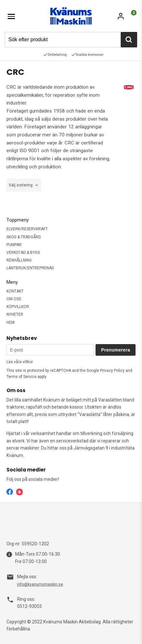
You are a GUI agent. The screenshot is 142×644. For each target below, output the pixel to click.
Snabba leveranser (88, 55)
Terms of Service (21, 377)
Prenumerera (116, 350)
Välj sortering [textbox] (21, 185)
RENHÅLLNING (19, 260)
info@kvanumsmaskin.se (40, 584)
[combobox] (24, 185)
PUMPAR (14, 245)
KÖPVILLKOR (18, 307)
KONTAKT (15, 291)
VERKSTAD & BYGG (23, 253)
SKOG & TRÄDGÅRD (24, 237)
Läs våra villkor (20, 362)
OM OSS (14, 299)
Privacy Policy (112, 371)
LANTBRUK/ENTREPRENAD (30, 268)
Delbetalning (55, 55)
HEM (10, 322)
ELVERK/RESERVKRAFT (27, 229)
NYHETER (15, 314)
